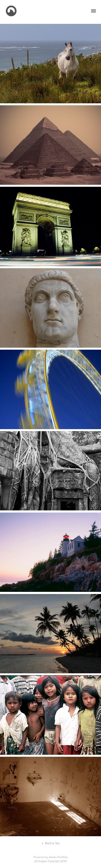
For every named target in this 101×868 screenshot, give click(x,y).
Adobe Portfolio (58, 857)
